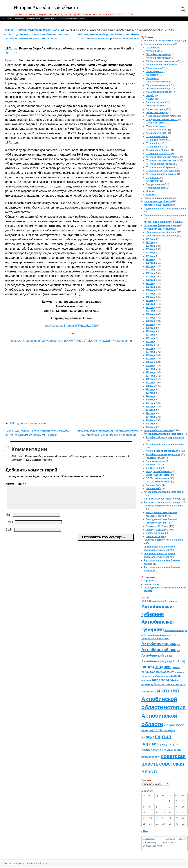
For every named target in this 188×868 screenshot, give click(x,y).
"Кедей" (150, 95)
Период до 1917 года (157, 526)
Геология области (156, 458)
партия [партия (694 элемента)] (163, 736)
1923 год (150, 280)
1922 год (150, 273)
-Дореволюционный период (161, 232)
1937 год (150, 376)
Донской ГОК (153, 465)
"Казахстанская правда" (159, 89)
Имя (8, 519)
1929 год (150, 321)
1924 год (150, 287)
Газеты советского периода (159, 44)
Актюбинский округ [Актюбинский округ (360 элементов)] (161, 643)
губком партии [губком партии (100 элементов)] (160, 684)
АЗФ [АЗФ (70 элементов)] (144, 601)
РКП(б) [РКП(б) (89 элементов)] (177, 667)
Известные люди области (158, 201)
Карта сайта (19, 19)
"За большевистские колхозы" (163, 61)
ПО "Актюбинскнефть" (158, 478)
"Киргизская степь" (156, 102)
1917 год (150, 239)
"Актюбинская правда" (158, 54)
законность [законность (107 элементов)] (178, 684)
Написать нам (33, 19)
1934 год (150, 355)
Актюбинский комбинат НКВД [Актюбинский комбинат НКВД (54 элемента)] (156, 639)
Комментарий (16, 484)
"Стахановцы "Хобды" (158, 150)
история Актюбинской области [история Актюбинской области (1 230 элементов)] (160, 699)
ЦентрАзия (149, 839)
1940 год (150, 396)
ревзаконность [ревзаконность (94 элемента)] (171, 750)
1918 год (150, 246)
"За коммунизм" (154, 68)
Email (9, 527)
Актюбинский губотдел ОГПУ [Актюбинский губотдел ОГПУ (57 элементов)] (162, 635)
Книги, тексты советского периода (162, 499)
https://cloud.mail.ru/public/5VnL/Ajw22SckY (71, 326)
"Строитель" (153, 178)
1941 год (59, 30)
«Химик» (150, 191)
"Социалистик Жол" (157, 130)
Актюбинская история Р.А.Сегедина (163, 41)
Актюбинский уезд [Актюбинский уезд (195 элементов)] (157, 655)
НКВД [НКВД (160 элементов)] (159, 667)
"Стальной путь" (155, 143)
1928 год (150, 314)
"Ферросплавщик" (156, 184)
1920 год (150, 259)
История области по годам (34, 30)
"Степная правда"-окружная (161, 171)
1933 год (150, 349)
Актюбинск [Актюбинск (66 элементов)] (158, 601)
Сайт (9, 534)
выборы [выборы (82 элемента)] (176, 676)
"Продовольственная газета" (162, 116)
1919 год (150, 253)
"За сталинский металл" (159, 82)
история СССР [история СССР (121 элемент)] (174, 725)
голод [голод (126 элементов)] (156, 680)
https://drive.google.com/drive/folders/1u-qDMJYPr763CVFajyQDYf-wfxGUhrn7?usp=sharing (71, 341)
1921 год (150, 266)
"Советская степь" (156, 123)
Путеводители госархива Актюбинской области (64, 19)
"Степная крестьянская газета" (163, 157)
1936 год (150, 369)
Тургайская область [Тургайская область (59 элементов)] (160, 676)
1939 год (150, 389)
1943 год (150, 417)
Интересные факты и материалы (162, 222)
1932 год (150, 342)
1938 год (150, 383)
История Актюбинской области (46, 7)
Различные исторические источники (163, 506)
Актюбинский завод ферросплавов (165, 437)
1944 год (150, 424)
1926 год (150, 301)
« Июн (145, 831)
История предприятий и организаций (164, 434)
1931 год (150, 335)
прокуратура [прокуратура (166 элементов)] (168, 744)
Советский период (156, 533)
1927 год (150, 307)
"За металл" (152, 75)
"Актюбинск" (153, 48)
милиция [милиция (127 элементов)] (169, 730)
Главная (7, 19)
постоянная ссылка (35, 423)
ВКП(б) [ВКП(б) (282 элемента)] (179, 661)
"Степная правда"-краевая (160, 164)
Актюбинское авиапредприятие (163, 451)
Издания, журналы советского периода (165, 208)
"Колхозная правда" (157, 109)
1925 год (150, 294)
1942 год (150, 410)
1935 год (150, 362)
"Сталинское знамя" (157, 137)
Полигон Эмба (154, 485)
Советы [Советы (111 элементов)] (155, 672)
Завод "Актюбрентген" (158, 471)
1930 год (150, 328)
